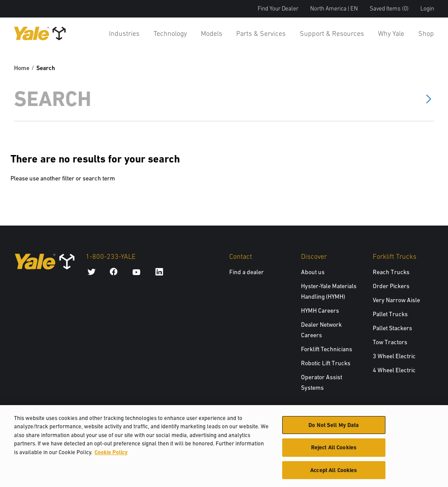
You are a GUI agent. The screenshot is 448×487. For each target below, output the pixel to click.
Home (22, 68)
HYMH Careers (320, 311)
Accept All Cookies (334, 474)
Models (212, 33)
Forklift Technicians (327, 349)
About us (313, 272)
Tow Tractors (390, 342)
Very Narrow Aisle (396, 300)
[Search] (212, 99)
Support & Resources (332, 33)
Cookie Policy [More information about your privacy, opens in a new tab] (111, 456)
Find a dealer (247, 272)
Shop (426, 33)
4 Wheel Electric (394, 370)
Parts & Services (261, 33)
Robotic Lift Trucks (326, 363)
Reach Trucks (391, 272)
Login (427, 9)
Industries (124, 33)
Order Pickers (391, 286)
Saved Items (389, 9)
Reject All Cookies (334, 451)
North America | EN (334, 9)
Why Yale (391, 33)
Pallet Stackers (392, 328)
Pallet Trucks (390, 314)
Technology (170, 33)
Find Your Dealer (278, 9)
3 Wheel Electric (394, 356)
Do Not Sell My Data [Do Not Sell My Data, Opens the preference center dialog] (334, 429)
